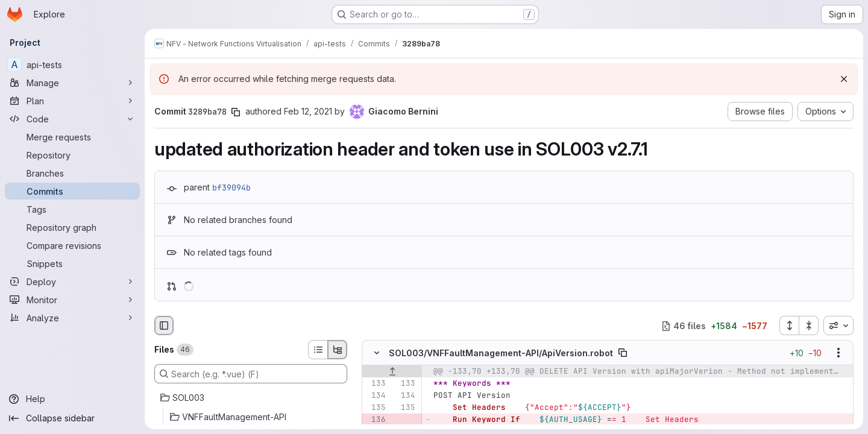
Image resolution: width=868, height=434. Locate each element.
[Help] (72, 399)
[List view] (318, 350)
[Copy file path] (623, 353)
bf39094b (231, 187)
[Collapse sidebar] (72, 418)
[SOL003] (251, 398)
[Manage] (72, 83)
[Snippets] (72, 263)
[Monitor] (72, 300)
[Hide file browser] (164, 325)
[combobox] (838, 325)
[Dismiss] (844, 79)
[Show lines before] (392, 372)
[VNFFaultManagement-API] (251, 417)
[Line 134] (376, 396)
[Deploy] (72, 281)
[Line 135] (376, 408)
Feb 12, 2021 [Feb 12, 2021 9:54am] (308, 111)
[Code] (72, 119)
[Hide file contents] (377, 353)
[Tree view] (338, 350)
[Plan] (72, 101)
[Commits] (72, 191)
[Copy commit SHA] (236, 112)
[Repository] (72, 155)
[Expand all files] (789, 325)
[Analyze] (72, 318)
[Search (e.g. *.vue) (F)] (251, 374)
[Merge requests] (72, 137)
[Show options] (838, 353)
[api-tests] (72, 64)
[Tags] (72, 209)
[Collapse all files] (809, 325)
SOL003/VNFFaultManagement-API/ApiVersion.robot (501, 353)
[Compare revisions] (72, 245)
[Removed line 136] (376, 420)
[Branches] (72, 173)
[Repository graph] (72, 227)
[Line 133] (376, 384)
